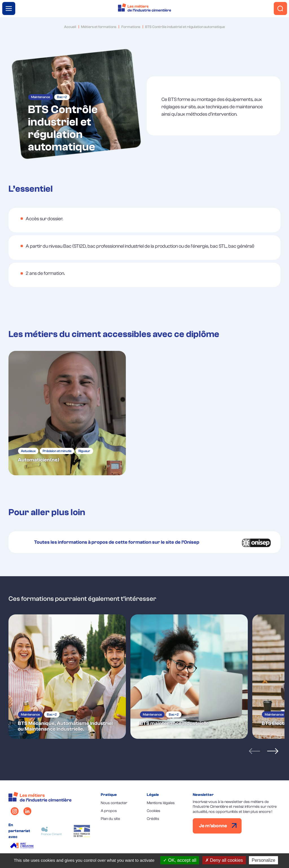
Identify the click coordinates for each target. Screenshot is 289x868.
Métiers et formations (99, 27)
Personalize (264, 860)
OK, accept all (180, 860)
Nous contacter (114, 803)
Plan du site (110, 819)
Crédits (153, 819)
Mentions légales (161, 803)
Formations (131, 27)
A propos (109, 811)
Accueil (70, 27)
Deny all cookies (224, 860)
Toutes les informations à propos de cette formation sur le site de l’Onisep (117, 542)
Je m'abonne (218, 826)
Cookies (154, 811)
